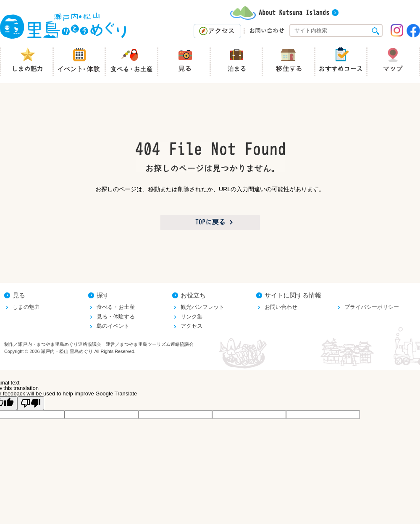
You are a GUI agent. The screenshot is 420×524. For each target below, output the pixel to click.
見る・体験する (116, 317)
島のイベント (113, 326)
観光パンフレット (202, 307)
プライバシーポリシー (372, 307)
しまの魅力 (26, 307)
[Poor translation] (31, 403)
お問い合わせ (281, 307)
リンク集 (192, 317)
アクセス (192, 326)
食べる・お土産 (116, 307)
